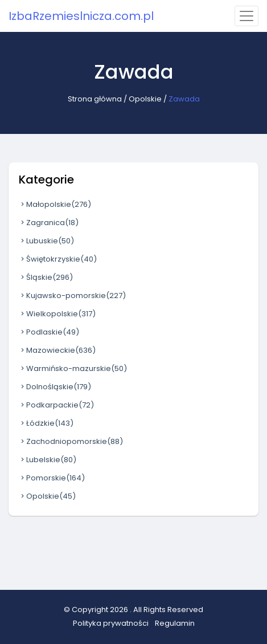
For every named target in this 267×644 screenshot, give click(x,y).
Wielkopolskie (57, 314)
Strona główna (95, 99)
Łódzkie (46, 423)
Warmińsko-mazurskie (73, 368)
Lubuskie (46, 241)
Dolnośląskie (55, 387)
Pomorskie (52, 478)
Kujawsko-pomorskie (72, 295)
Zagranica (49, 223)
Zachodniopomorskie (71, 441)
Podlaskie (49, 332)
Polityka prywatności (111, 623)
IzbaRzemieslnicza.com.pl (81, 16)
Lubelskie (48, 460)
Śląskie (46, 277)
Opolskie (145, 99)
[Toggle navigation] (247, 16)
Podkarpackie (56, 405)
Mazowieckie (57, 350)
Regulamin (175, 623)
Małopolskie (55, 204)
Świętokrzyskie (58, 259)
